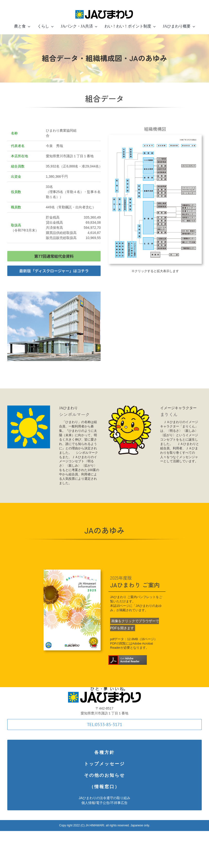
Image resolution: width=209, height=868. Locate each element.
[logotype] (104, 689)
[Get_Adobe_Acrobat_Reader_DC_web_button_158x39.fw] (128, 658)
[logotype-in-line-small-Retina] (104, 9)
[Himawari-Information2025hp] (69, 572)
